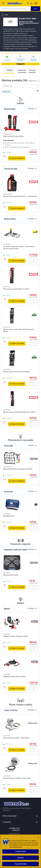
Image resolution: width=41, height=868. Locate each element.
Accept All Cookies (20, 864)
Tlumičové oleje (19, 169)
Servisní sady (19, 109)
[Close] (38, 837)
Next (39, 71)
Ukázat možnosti (17, 158)
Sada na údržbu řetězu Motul (13, 136)
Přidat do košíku (17, 261)
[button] (32, 3)
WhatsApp (7, 60)
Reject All (20, 858)
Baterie (19, 609)
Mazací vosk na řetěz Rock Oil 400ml (16, 372)
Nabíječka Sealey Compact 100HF (15, 636)
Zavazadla (19, 446)
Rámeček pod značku (11, 575)
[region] (20, 851)
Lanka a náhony (19, 710)
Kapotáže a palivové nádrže (19, 550)
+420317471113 (14, 834)
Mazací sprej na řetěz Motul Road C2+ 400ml (19, 412)
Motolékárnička (9, 516)
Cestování (19, 492)
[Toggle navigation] (4, 4)
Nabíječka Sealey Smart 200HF (14, 677)
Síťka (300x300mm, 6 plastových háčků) (18, 469)
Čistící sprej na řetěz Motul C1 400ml (16, 289)
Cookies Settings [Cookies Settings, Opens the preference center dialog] (20, 851)
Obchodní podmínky (34, 60)
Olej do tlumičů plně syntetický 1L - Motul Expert (20, 196)
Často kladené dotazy (21, 60)
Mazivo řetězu (19, 219)
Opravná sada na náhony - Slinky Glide (17, 778)
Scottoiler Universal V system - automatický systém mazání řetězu (19, 248)
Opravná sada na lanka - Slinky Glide (16, 738)
